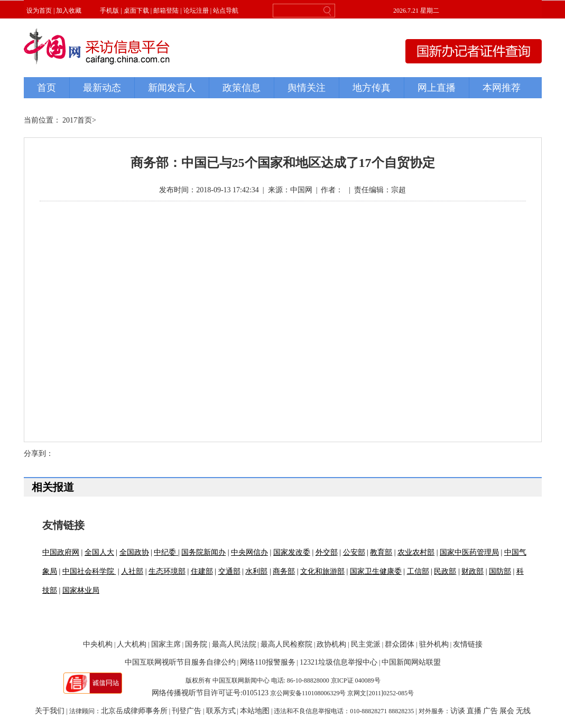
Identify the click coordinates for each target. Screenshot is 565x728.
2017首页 (77, 120)
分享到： (39, 454)
